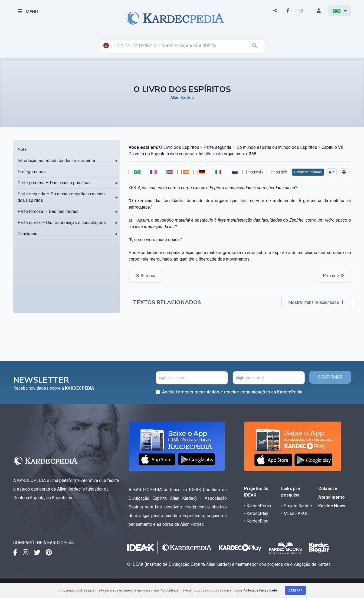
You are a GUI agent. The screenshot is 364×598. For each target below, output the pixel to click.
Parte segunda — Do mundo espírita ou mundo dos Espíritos (61, 197)
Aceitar (295, 590)
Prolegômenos (32, 172)
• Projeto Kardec (296, 506)
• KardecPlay (256, 513)
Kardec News (332, 506)
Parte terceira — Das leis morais (48, 211)
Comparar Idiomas (308, 172)
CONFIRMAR (330, 377)
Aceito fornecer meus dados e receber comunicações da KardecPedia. (233, 392)
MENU (28, 11)
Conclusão (27, 234)
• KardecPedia (258, 506)
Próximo (334, 276)
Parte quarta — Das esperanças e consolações (62, 223)
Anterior (145, 276)
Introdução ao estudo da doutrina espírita (56, 161)
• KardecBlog (256, 521)
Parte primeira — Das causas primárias (54, 183)
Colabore (328, 489)
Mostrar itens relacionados (316, 302)
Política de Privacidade (260, 590)
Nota (22, 149)
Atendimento (332, 497)
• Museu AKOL (295, 513)
